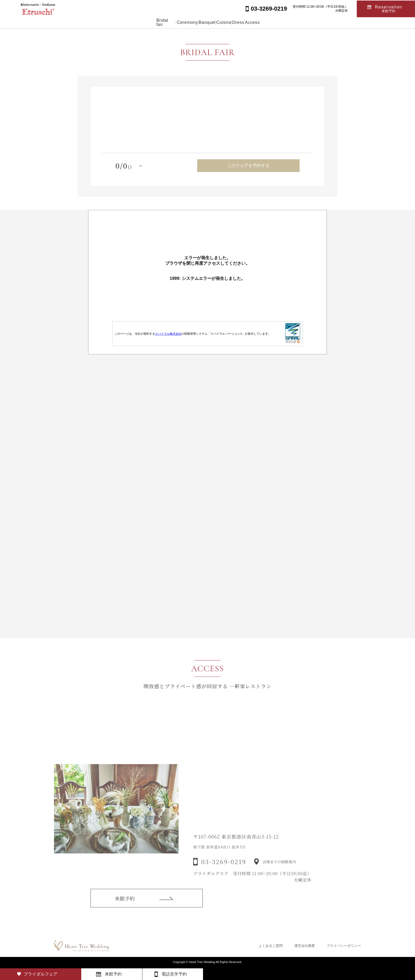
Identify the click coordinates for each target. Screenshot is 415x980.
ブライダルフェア (40, 974)
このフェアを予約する (248, 165)
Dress (255, 22)
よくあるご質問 (271, 946)
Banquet (200, 22)
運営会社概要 (305, 946)
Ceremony (168, 22)
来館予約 (125, 904)
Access (282, 22)
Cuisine (229, 22)
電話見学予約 (174, 974)
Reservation (389, 8)
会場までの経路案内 (279, 869)
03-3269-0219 (224, 869)
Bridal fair (136, 22)
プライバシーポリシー (344, 946)
